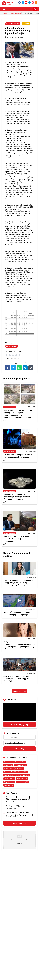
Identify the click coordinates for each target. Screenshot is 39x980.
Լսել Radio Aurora (19, 823)
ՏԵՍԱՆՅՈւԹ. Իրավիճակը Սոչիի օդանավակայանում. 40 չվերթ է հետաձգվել (17, 679)
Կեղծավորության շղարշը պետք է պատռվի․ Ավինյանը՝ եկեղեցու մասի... (20, 814)
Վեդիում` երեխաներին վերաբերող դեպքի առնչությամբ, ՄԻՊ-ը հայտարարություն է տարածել (18, 582)
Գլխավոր (5, 13)
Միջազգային (20, 765)
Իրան (8, 765)
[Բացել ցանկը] (4, 9)
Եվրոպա (23, 772)
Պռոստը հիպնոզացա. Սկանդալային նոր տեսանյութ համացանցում (19, 613)
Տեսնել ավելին (19, 691)
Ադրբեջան (22, 778)
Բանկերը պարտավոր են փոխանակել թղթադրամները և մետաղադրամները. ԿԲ (17, 497)
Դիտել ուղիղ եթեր (19, 724)
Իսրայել (9, 768)
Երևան (19, 768)
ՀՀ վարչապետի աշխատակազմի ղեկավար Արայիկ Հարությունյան (18, 798)
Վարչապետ (23, 782)
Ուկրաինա (9, 782)
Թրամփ (8, 775)
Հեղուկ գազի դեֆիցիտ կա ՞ (16, 806)
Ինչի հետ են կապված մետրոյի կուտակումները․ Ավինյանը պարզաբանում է (17, 539)
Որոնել (19, 749)
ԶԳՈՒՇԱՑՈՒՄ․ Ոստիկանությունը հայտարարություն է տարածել (18, 456)
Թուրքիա (9, 785)
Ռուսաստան (10, 772)
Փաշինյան (9, 778)
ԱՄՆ (22, 762)
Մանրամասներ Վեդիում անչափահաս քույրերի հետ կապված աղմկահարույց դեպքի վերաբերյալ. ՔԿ (19, 645)
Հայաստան (10, 762)
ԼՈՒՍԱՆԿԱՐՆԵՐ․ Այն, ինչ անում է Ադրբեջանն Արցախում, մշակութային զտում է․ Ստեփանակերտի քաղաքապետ (18, 414)
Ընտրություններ (22, 775)
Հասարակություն (16, 13)
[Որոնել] (35, 9)
